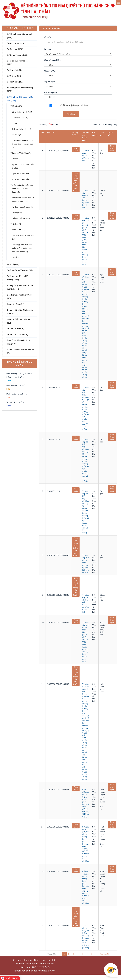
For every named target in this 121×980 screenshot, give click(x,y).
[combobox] (78, 53)
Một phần (76, 150)
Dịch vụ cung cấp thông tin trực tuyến (76, 182)
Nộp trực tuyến (112, 148)
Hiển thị (97, 125)
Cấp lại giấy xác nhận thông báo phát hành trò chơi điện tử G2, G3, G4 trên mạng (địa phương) (86, 887)
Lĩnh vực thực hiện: (52, 60)
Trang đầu (52, 954)
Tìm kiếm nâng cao (51, 28)
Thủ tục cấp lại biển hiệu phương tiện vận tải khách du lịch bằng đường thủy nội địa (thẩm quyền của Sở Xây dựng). (86, 512)
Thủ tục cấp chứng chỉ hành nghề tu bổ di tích (86, 199)
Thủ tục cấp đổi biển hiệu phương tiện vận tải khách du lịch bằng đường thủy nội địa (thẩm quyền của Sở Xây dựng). (86, 460)
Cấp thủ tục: (49, 82)
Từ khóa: (48, 37)
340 (8, 397)
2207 (9, 406)
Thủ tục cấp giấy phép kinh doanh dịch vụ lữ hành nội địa (86, 564)
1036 (9, 381)
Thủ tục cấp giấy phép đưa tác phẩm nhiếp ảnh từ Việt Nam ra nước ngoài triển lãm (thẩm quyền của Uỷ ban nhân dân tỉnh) (86, 241)
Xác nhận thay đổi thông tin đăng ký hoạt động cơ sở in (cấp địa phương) (86, 937)
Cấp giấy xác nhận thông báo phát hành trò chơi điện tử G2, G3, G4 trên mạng (86, 803)
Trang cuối (104, 954)
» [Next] (96, 954)
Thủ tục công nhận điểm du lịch (86, 156)
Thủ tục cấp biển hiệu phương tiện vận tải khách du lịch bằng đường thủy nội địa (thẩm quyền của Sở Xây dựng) (86, 408)
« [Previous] (60, 954)
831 (8, 389)
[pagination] (104, 125)
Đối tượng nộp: (51, 93)
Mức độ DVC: (50, 71)
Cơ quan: (48, 49)
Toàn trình (76, 217)
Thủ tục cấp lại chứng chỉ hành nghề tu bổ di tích (86, 604)
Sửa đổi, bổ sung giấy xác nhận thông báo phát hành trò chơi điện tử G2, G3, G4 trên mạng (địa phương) (86, 844)
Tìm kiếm (71, 114)
